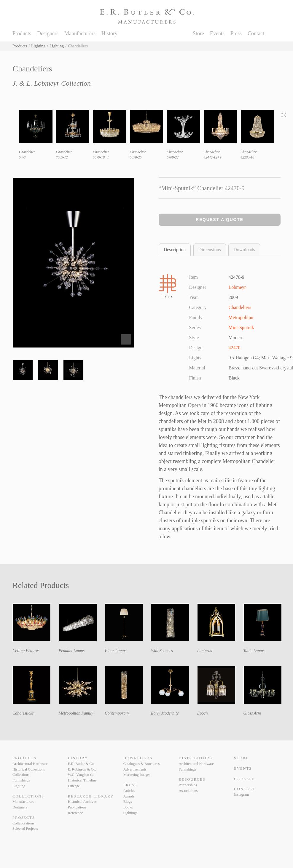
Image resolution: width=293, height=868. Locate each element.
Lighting (38, 46)
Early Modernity (165, 713)
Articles (129, 791)
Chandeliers (240, 307)
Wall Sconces (162, 651)
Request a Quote (220, 220)
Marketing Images (137, 775)
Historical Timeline (82, 780)
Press (236, 33)
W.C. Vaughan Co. (82, 775)
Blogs (128, 802)
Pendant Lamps (72, 651)
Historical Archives (82, 802)
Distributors (195, 758)
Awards (129, 796)
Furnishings (21, 780)
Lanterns (205, 651)
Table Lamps (254, 651)
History (109, 33)
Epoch (203, 713)
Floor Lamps (116, 651)
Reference (75, 813)
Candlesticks (23, 713)
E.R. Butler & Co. (81, 764)
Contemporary (117, 713)
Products (22, 33)
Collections (21, 775)
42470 (235, 348)
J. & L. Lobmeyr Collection (52, 83)
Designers (48, 33)
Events (217, 33)
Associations (188, 791)
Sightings (130, 813)
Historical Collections (29, 769)
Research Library (91, 796)
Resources (192, 779)
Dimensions (210, 250)
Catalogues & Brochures (142, 764)
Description (175, 250)
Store (198, 33)
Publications (77, 807)
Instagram (241, 795)
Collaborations (23, 823)
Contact (256, 33)
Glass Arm (252, 713)
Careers (244, 779)
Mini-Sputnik (241, 327)
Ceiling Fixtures (26, 651)
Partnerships (188, 785)
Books (128, 807)
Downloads (244, 250)
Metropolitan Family (76, 713)
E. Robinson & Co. (82, 769)
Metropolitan (241, 317)
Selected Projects (25, 829)
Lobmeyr (237, 287)
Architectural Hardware (30, 764)
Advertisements (135, 769)
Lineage (74, 786)
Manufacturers (80, 33)
